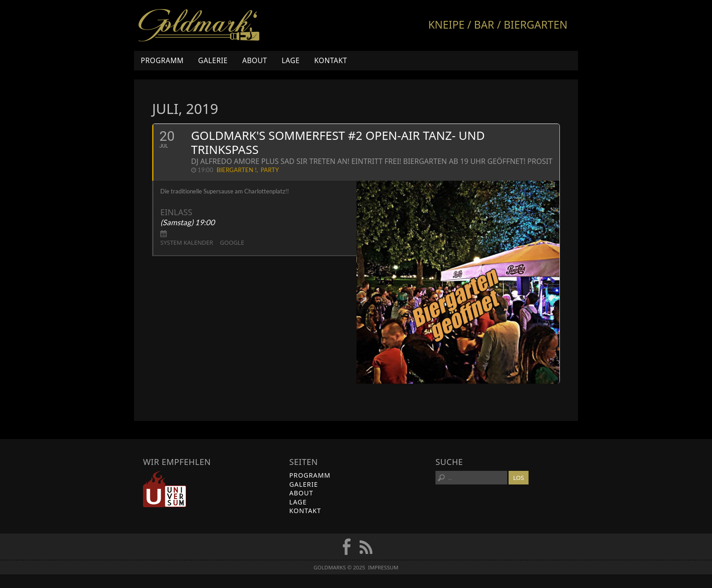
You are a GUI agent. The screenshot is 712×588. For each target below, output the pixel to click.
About (255, 60)
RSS (366, 547)
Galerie (213, 60)
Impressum (383, 567)
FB (346, 547)
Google (232, 242)
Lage (291, 60)
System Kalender (187, 242)
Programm (162, 60)
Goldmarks (199, 25)
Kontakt (331, 60)
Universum (165, 489)
